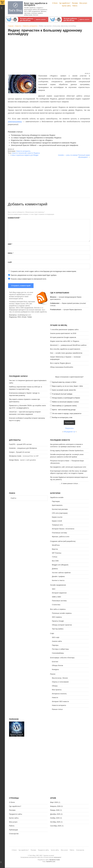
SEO (54, 589)
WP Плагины (57, 553)
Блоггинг (55, 662)
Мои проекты (57, 690)
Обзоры (55, 686)
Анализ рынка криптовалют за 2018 (63, 333)
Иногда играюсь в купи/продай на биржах (66, 398)
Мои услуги (83, 3)
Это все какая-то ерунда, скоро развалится (67, 414)
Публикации (14, 830)
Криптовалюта (57, 505)
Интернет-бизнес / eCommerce (63, 529)
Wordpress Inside (15, 456)
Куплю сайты (66, 6)
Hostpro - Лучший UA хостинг (20, 452)
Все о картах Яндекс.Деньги (60, 363)
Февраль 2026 (55, 806)
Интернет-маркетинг (59, 593)
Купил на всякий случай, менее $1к (64, 390)
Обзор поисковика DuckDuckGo (62, 367)
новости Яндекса (33, 153)
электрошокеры (15, 121)
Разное (53, 674)
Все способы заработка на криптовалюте (65, 349)
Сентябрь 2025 (56, 826)
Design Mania (14, 460)
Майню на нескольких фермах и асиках (66, 402)
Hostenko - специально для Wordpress (23, 448)
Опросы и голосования (60, 682)
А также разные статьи (69, 483)
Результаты (69, 428)
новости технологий (19, 153)
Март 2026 (54, 802)
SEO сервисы (57, 617)
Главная (11, 26)
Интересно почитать (59, 694)
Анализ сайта (57, 641)
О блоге (55, 3)
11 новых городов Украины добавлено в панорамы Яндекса (36, 138)
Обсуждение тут (70, 432)
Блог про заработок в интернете (36, 4)
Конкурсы (55, 669)
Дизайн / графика (58, 576)
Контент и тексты (58, 580)
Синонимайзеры (58, 653)
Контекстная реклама (60, 509)
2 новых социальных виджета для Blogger (24, 155)
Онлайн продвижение (58, 585)
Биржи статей (57, 521)
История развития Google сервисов (63, 337)
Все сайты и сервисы (58, 609)
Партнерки (56, 501)
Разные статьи (57, 709)
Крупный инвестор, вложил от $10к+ (64, 382)
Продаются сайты (16, 814)
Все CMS (55, 561)
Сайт (10, 262)
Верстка (55, 549)
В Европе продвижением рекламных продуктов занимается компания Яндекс (44, 143)
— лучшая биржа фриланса (66, 310)
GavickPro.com (51, 861)
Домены (55, 569)
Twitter (30, 317)
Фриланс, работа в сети (61, 537)
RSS (19, 317)
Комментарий (14, 218)
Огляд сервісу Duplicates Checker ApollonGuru (67, 451)
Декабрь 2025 (55, 814)
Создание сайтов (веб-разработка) (63, 541)
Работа (75, 6)
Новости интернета (30, 26)
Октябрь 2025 (55, 822)
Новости (18, 26)
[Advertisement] (49, 54)
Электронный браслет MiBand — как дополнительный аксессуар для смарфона (45, 145)
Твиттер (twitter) (58, 629)
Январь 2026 (55, 810)
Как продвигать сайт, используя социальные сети (68, 467)
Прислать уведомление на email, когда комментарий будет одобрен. (32, 275)
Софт (52, 633)
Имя (10, 244)
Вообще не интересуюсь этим (62, 417)
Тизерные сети (57, 525)
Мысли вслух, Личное (60, 678)
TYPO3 (55, 557)
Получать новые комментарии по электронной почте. (27, 279)
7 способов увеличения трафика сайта (64, 330)
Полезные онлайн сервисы (62, 613)
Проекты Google (58, 621)
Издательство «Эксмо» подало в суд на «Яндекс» (32, 140)
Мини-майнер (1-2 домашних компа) (64, 406)
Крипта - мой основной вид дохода (64, 410)
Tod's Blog (15, 8)
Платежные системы (59, 533)
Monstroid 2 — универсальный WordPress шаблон (68, 345)
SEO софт (56, 637)
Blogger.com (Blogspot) (60, 565)
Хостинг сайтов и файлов (61, 573)
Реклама (75, 3)
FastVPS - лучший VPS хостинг (20, 444)
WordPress (56, 545)
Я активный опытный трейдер (62, 394)
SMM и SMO (56, 597)
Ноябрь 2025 (55, 818)
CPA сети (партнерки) (60, 513)
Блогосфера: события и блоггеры (62, 658)
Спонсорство (14, 834)
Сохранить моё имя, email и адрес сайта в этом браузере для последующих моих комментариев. (44, 271)
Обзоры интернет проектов (62, 625)
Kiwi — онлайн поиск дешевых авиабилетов (66, 353)
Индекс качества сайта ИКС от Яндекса (65, 341)
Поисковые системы (59, 601)
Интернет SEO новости (60, 701)
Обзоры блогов (57, 665)
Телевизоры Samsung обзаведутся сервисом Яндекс (33, 135)
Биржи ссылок (57, 517)
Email (11, 253)
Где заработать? (65, 3)
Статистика (56, 605)
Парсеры (55, 645)
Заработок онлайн (57, 497)
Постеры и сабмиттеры (60, 649)
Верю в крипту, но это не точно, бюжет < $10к (68, 386)
